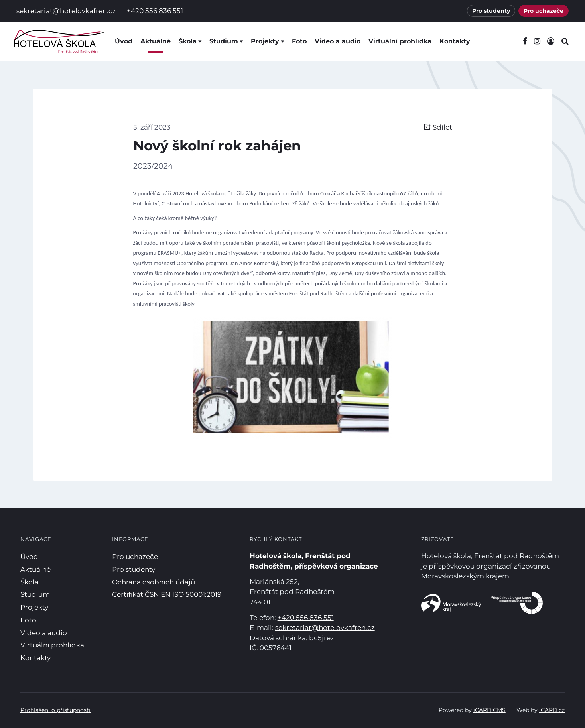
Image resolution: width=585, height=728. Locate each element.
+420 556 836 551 (155, 11)
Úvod (124, 41)
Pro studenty (491, 11)
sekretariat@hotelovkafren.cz (66, 11)
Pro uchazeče (544, 11)
